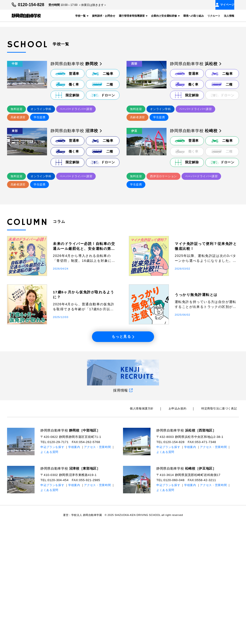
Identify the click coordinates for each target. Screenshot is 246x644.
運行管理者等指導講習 (133, 16)
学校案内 (74, 567)
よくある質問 (49, 571)
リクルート (214, 16)
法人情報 (229, 16)
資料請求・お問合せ (104, 16)
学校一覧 (82, 16)
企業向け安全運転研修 (165, 16)
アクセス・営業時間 (98, 567)
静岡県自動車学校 (72, 550)
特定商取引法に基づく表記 (221, 528)
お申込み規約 (184, 528)
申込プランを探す (52, 567)
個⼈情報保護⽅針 (152, 528)
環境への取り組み (194, 16)
